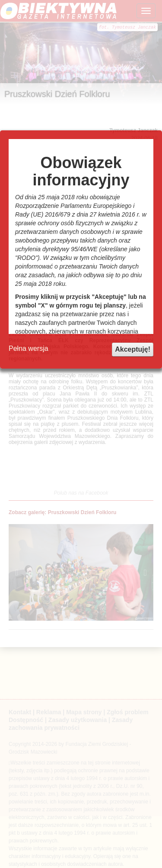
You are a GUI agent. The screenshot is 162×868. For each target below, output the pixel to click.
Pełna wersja (29, 348)
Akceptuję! (133, 349)
